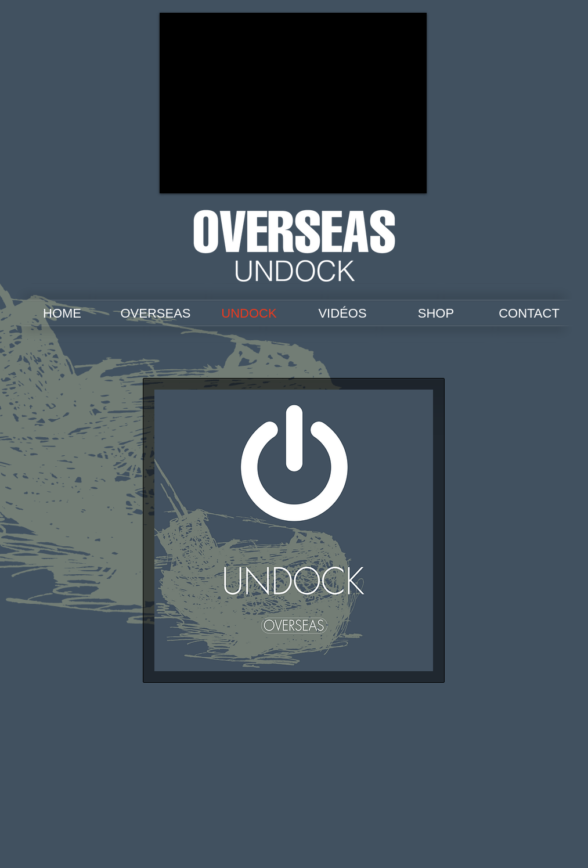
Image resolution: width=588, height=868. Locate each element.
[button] (294, 530)
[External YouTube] (293, 103)
